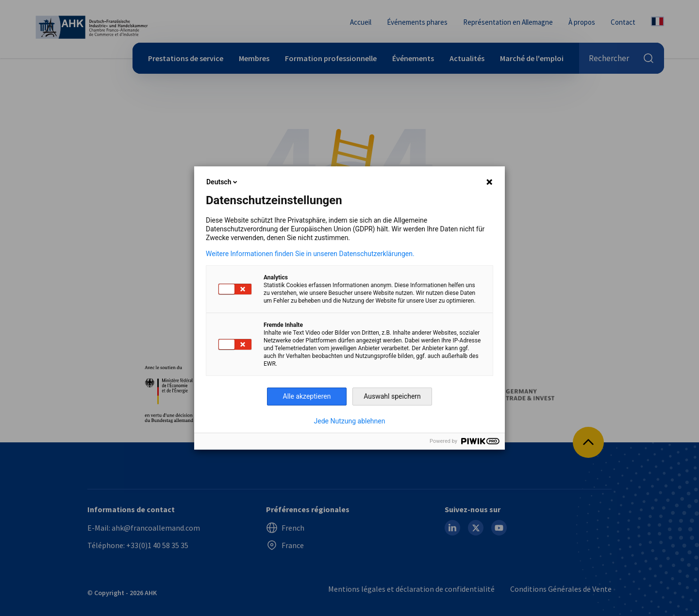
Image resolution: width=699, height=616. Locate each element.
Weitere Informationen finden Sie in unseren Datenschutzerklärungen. (310, 254)
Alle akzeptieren (307, 396)
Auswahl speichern (392, 396)
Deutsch (223, 182)
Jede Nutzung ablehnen (350, 421)
